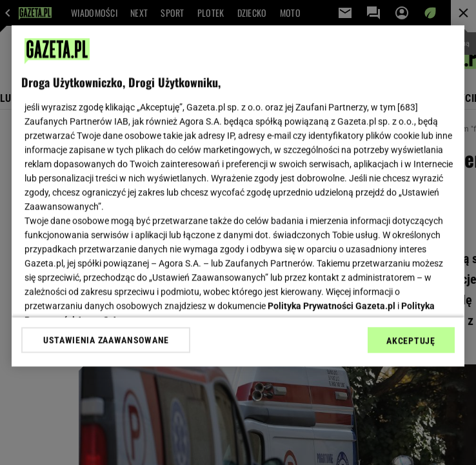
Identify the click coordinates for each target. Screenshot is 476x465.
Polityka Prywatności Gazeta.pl (332, 306)
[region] (238, 196)
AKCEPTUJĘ (411, 341)
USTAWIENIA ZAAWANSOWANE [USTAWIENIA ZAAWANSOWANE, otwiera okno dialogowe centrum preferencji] (106, 340)
